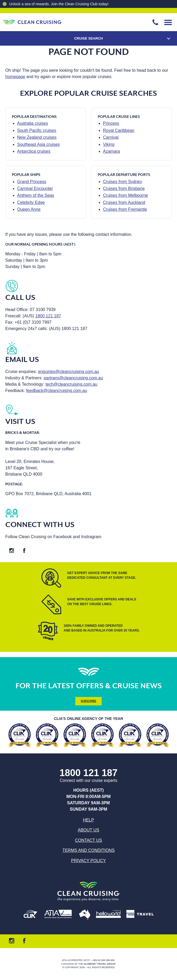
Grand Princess (32, 182)
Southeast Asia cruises (38, 144)
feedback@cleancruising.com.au (56, 391)
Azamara (111, 151)
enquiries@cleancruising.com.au (69, 372)
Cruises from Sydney (123, 182)
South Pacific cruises (37, 130)
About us (88, 830)
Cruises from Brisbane (124, 188)
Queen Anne (29, 209)
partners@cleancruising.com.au (73, 378)
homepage (15, 77)
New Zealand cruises (37, 137)
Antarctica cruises (34, 151)
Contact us (89, 840)
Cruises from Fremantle (125, 209)
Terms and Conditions (88, 850)
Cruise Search (88, 38)
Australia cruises (33, 123)
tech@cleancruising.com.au (72, 384)
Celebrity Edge (31, 202)
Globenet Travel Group (100, 964)
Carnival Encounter (35, 188)
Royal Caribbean (119, 130)
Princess (111, 123)
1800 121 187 (48, 316)
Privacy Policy (88, 861)
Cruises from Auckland (124, 202)
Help (88, 820)
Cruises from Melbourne (126, 195)
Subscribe (89, 701)
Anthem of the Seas (36, 195)
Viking (109, 144)
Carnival (111, 137)
